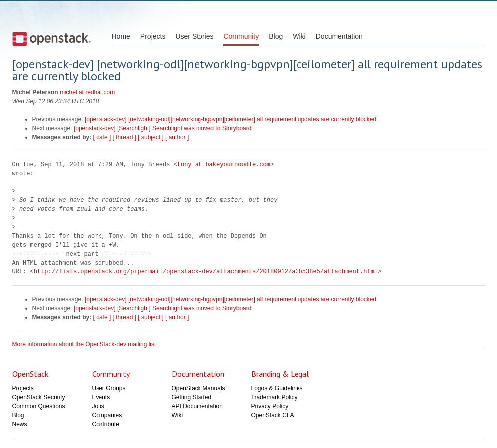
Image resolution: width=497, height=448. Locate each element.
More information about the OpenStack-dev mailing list (84, 344)
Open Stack (51, 39)
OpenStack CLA (273, 415)
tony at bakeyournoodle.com (224, 164)
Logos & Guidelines (277, 388)
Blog (276, 36)
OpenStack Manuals (199, 388)
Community (241, 36)
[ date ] (102, 137)
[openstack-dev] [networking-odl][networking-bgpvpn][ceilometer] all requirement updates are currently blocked (230, 119)
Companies (107, 415)
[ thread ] (125, 137)
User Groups (109, 388)
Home (121, 36)
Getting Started (192, 397)
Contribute (106, 424)
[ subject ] (150, 137)
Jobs (98, 406)
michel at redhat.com (87, 92)
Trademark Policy (274, 397)
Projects (153, 36)
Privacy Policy (270, 406)
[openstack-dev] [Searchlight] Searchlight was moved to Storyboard (163, 128)
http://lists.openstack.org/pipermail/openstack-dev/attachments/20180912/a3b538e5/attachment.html (206, 272)
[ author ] (177, 137)
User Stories (194, 36)
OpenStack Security (39, 397)
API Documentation (197, 406)
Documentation (339, 36)
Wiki (299, 36)
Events (101, 397)
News (20, 424)
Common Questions (39, 406)
